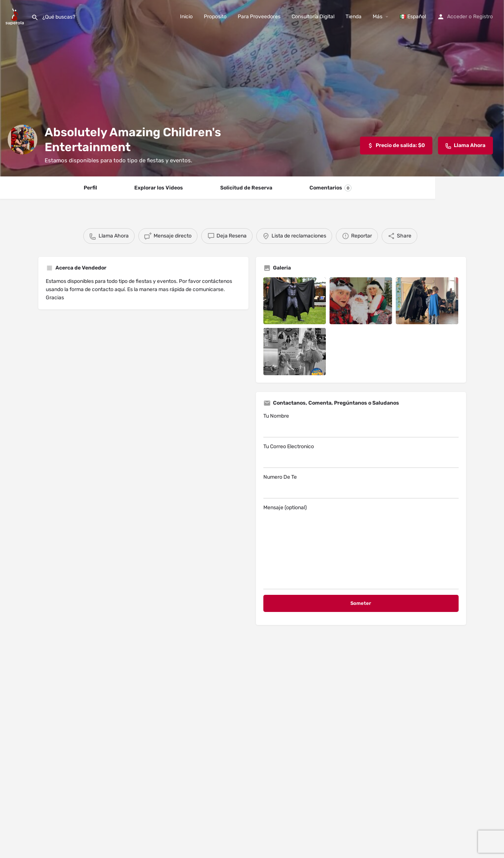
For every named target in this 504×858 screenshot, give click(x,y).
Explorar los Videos (159, 188)
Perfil (90, 188)
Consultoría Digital (313, 17)
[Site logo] (16, 16)
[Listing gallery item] (295, 301)
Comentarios (330, 188)
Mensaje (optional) (361, 547)
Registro (483, 17)
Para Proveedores (259, 17)
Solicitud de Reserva (246, 188)
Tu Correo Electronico (361, 456)
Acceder (457, 17)
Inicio (186, 17)
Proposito (215, 17)
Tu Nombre (361, 425)
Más (378, 17)
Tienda (354, 17)
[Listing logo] (22, 140)
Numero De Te (361, 486)
